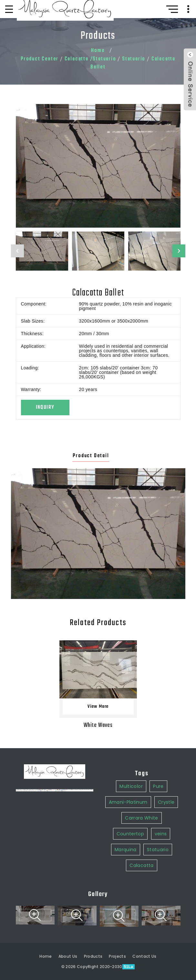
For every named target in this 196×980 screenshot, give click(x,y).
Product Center (40, 59)
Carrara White (142, 716)
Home (98, 51)
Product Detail (91, 456)
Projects (117, 956)
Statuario (134, 59)
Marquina (126, 748)
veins (161, 732)
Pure (158, 685)
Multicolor (131, 685)
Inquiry (45, 407)
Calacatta (141, 764)
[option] (98, 166)
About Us (68, 956)
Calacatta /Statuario (90, 59)
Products (93, 956)
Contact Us (144, 956)
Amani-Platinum (128, 700)
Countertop (130, 732)
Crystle (166, 700)
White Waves (98, 725)
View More (98, 707)
